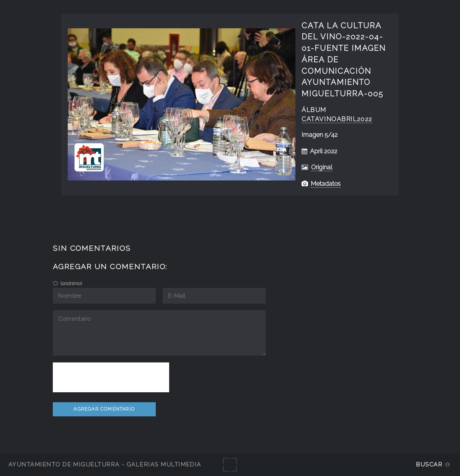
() (71, 283)
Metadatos (326, 184)
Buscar (429, 464)
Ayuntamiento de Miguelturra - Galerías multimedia (105, 464)
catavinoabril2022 (337, 119)
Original (322, 167)
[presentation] (111, 377)
